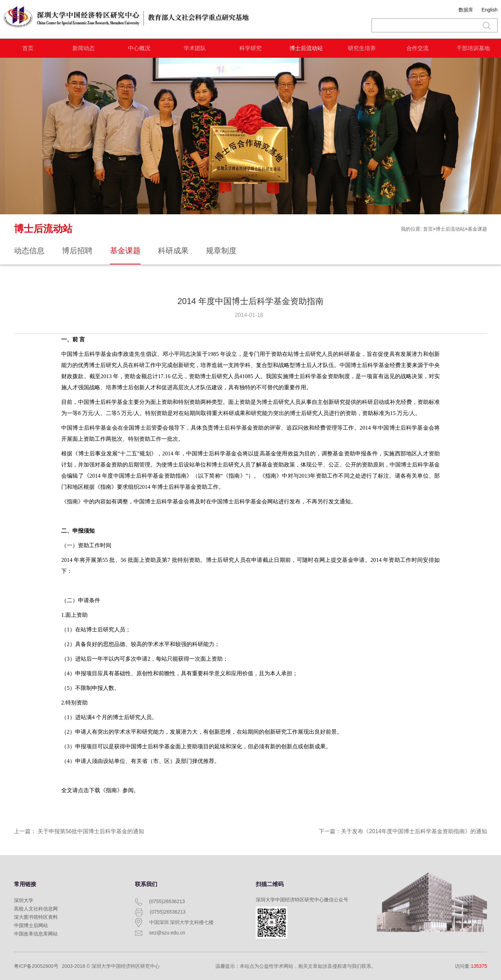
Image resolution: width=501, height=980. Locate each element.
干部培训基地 (473, 48)
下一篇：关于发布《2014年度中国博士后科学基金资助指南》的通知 (403, 831)
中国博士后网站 (31, 925)
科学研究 (250, 48)
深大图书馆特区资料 (36, 917)
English (490, 10)
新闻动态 (83, 48)
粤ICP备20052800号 (36, 966)
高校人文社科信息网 (36, 909)
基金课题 (477, 229)
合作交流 (417, 48)
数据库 (466, 10)
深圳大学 (24, 900)
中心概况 (139, 48)
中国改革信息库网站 (36, 934)
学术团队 (195, 48)
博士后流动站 (306, 48)
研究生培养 (362, 48)
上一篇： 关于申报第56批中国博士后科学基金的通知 (79, 831)
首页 (28, 48)
